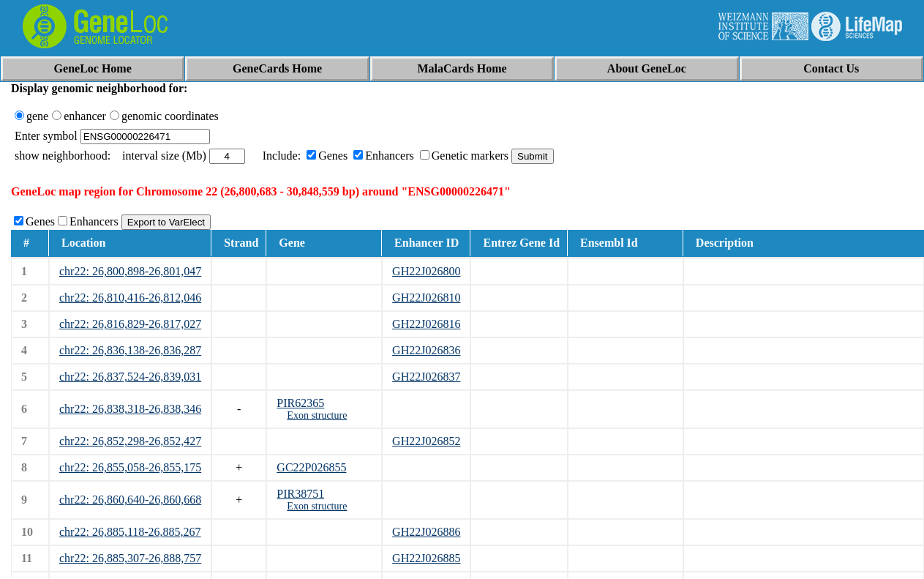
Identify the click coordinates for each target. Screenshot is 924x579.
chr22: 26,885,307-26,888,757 (130, 558)
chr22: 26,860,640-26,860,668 (130, 500)
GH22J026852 (426, 441)
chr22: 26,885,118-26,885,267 (130, 532)
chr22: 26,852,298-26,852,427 (130, 441)
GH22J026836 (426, 350)
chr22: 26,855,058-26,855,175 (130, 467)
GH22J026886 (426, 532)
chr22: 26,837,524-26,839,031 (130, 377)
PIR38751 (300, 494)
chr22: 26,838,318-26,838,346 (130, 409)
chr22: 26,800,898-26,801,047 (130, 271)
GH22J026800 (426, 271)
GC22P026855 (311, 467)
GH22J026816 (426, 324)
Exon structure (317, 415)
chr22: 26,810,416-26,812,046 (130, 298)
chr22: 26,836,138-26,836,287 (130, 350)
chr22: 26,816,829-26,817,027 (130, 324)
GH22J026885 (426, 558)
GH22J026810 (426, 298)
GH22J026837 (426, 377)
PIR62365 (300, 403)
